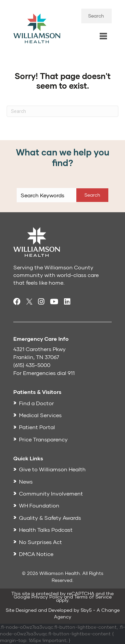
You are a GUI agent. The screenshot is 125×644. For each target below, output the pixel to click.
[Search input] (96, 16)
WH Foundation (39, 505)
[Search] (62, 111)
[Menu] (103, 37)
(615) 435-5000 (32, 365)
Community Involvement (51, 493)
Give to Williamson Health (52, 469)
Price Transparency (43, 439)
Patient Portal (37, 427)
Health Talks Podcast (46, 530)
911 (71, 373)
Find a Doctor (36, 403)
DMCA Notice (36, 554)
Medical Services (40, 415)
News (26, 481)
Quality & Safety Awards (50, 518)
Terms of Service (93, 597)
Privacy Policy (47, 597)
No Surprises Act (40, 542)
